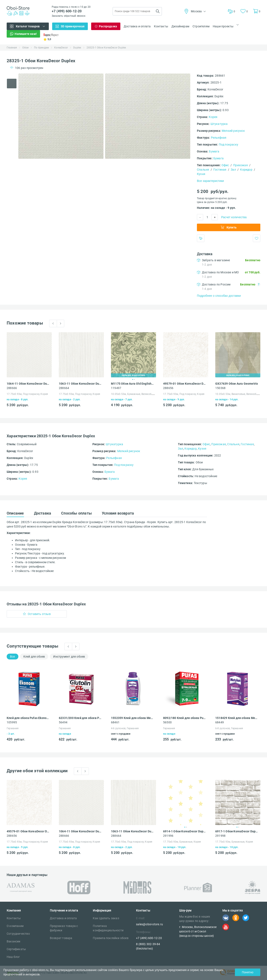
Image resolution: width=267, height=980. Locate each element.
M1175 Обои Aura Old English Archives (132, 384)
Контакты (161, 26)
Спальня (203, 170)
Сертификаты (16, 949)
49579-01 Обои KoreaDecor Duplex (185, 384)
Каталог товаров (28, 26)
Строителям (201, 26)
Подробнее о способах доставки (219, 296)
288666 (12, 388)
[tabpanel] (61, 116)
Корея (213, 117)
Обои (25, 48)
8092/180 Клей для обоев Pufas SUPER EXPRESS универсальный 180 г (185, 718)
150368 (220, 388)
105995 (12, 722)
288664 (64, 388)
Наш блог (13, 957)
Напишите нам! (26, 34)
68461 (115, 722)
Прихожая (241, 165)
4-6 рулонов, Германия (125, 728)
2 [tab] (134, 379)
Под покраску (229, 145)
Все (13, 657)
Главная (12, 48)
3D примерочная (73, 26)
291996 (168, 836)
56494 (63, 722)
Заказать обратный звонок (69, 16)
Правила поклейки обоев (111, 938)
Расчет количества (234, 217)
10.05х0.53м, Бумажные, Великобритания (136, 394)
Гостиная (220, 170)
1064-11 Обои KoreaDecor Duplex (28, 384)
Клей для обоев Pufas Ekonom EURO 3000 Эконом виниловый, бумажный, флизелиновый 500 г (28, 718)
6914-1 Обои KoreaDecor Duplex (185, 831)
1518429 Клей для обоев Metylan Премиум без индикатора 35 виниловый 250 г (237, 718)
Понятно (247, 972)
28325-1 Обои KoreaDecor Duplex (106, 48)
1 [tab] (133, 379)
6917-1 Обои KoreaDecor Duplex (237, 831)
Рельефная (219, 138)
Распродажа (108, 26)
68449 (220, 722)
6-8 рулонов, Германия (229, 728)
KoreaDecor (61, 48)
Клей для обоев (34, 657)
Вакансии (14, 941)
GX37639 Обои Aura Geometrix (237, 384)
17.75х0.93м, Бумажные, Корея (182, 842)
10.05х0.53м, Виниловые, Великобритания (241, 394)
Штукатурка (219, 124)
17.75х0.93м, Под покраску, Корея (27, 394)
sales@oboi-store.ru (149, 924)
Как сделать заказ (106, 918)
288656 (168, 388)
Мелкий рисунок (233, 131)
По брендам (41, 48)
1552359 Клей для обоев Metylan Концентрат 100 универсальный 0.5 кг (132, 718)
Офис (225, 165)
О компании (15, 926)
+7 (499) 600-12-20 (67, 11)
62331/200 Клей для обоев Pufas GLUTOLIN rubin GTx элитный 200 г (80, 718)
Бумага (214, 151)
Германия (13, 728)
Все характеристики (210, 181)
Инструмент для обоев (69, 657)
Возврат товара (61, 938)
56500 (167, 722)
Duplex (77, 48)
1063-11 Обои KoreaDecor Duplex (80, 384)
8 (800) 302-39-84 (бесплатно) (148, 946)
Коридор (246, 170)
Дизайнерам (180, 26)
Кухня (201, 174)
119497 (116, 388)
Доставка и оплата (137, 26)
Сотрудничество (18, 934)
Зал (233, 170)
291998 (220, 836)
